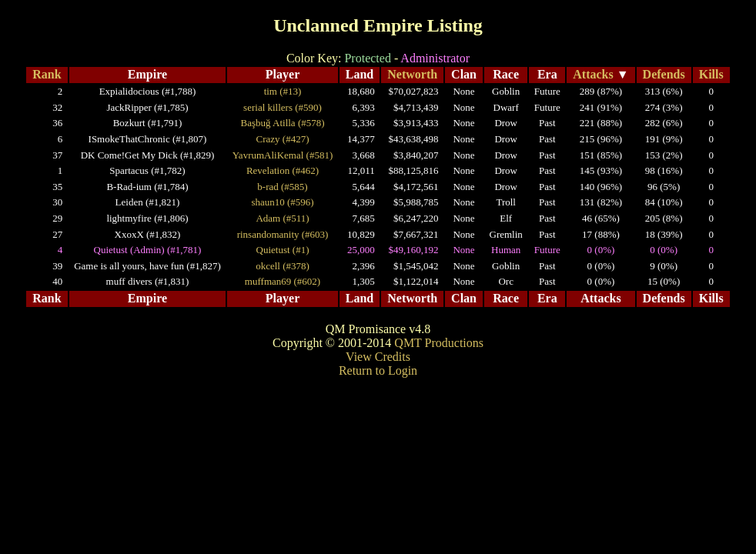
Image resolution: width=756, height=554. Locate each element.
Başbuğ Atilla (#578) (283, 123)
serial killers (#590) (283, 107)
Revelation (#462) (283, 170)
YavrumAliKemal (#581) (283, 155)
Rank (47, 74)
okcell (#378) (283, 266)
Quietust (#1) (283, 250)
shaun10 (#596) (282, 202)
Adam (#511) (282, 218)
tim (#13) (283, 91)
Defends (664, 74)
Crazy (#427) (283, 139)
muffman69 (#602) (283, 281)
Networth (412, 74)
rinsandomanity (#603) (283, 234)
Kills (711, 74)
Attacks (593, 74)
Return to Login (378, 370)
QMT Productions (439, 343)
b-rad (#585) (282, 187)
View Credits (378, 357)
